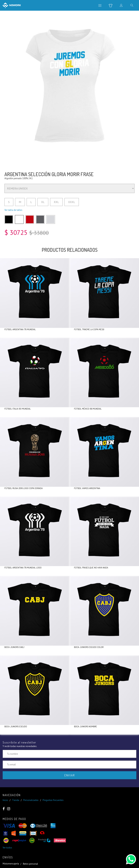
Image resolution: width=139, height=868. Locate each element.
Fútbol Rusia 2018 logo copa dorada (24, 488)
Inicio (5, 800)
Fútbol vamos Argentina (87, 488)
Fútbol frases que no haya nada (91, 568)
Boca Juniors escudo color (89, 647)
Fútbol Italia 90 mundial (18, 409)
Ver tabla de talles (13, 210)
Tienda (16, 800)
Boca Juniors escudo (16, 726)
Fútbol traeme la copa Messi (89, 329)
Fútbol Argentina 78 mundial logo (23, 568)
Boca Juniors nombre (85, 726)
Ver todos (7, 848)
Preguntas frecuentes (53, 800)
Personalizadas (31, 800)
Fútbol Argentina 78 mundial (20, 329)
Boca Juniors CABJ (14, 647)
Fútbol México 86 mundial (88, 409)
